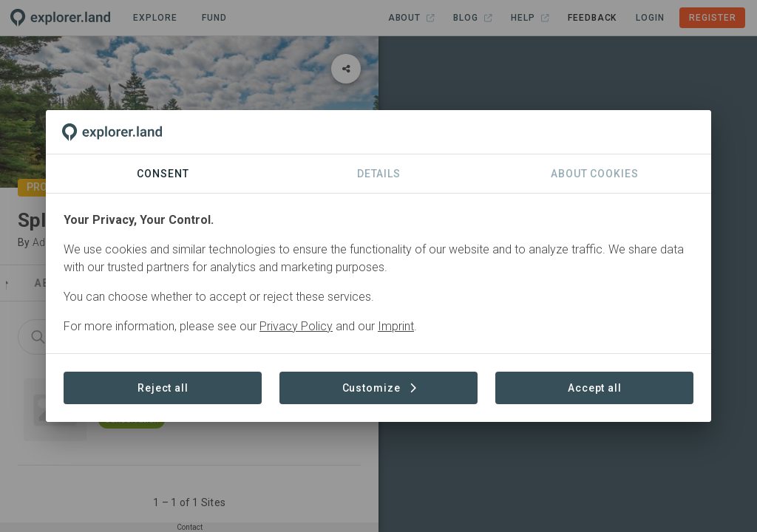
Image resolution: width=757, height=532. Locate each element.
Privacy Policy (296, 326)
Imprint (396, 326)
